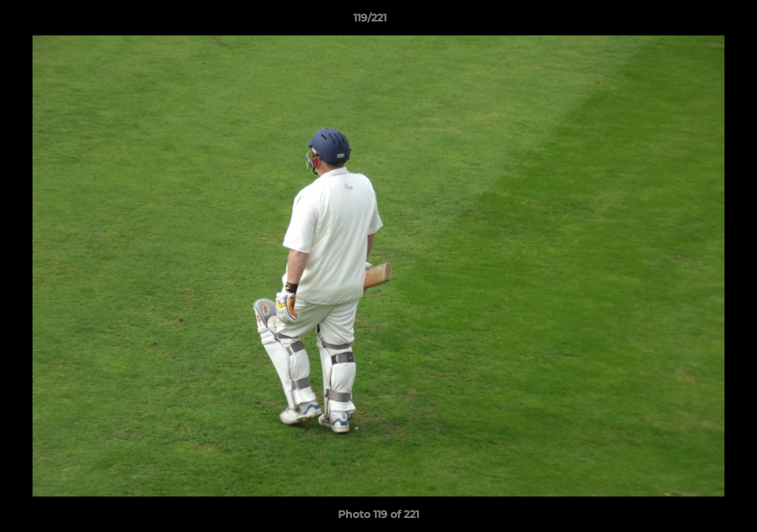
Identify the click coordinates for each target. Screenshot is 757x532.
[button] (695, 21)
